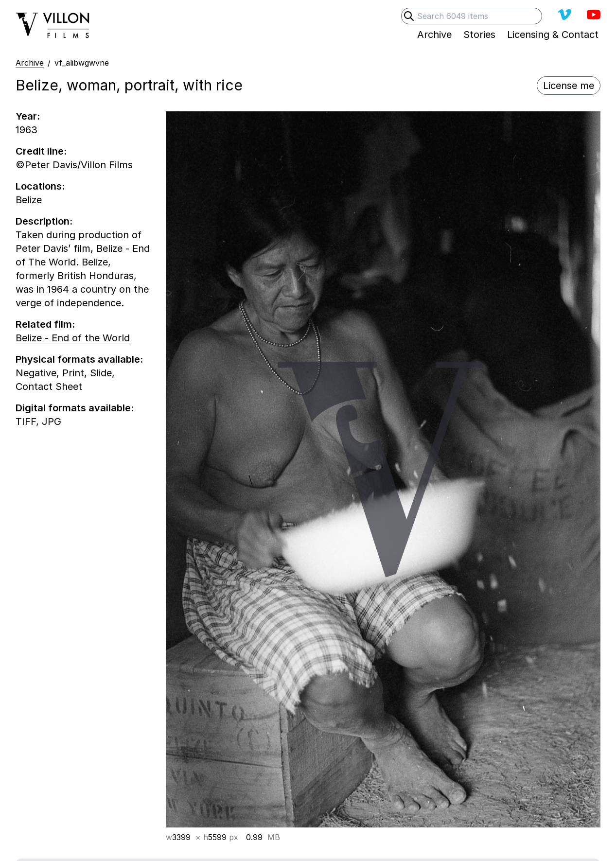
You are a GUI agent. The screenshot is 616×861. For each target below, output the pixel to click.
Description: (44, 221)
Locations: (40, 186)
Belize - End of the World (73, 338)
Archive (30, 63)
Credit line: (41, 151)
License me (569, 86)
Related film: (45, 324)
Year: (28, 116)
